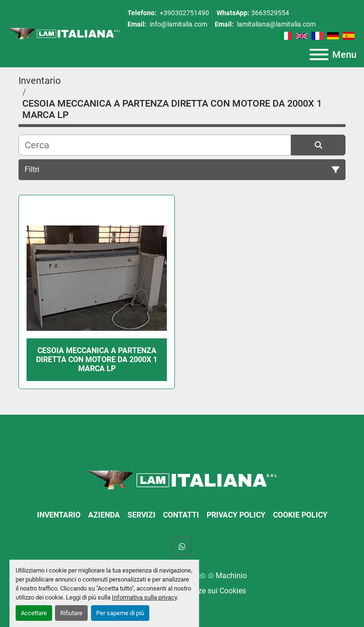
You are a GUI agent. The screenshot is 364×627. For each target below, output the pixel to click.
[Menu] (319, 55)
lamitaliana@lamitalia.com (276, 24)
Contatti (181, 515)
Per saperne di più (120, 613)
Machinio (231, 576)
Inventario (59, 515)
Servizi (141, 515)
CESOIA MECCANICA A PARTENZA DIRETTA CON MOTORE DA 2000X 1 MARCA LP (97, 359)
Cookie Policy (300, 515)
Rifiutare (71, 613)
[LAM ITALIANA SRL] (182, 479)
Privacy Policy (236, 515)
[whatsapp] (182, 546)
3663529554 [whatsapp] (270, 13)
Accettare (34, 613)
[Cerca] (155, 145)
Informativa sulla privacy (144, 597)
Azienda (104, 515)
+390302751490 (184, 13)
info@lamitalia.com (178, 24)
